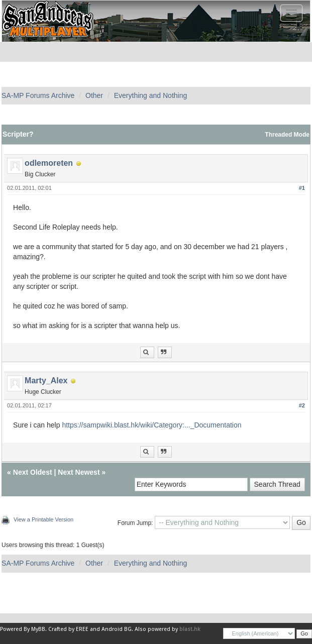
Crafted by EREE (68, 629)
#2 (302, 405)
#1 (302, 188)
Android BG (117, 629)
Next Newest (79, 472)
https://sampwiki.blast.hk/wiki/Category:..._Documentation (151, 425)
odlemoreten (49, 163)
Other (94, 95)
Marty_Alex (46, 381)
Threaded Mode (287, 135)
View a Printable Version (43, 519)
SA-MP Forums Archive (38, 95)
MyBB (38, 629)
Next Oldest (33, 472)
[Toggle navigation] (291, 13)
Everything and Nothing (151, 95)
